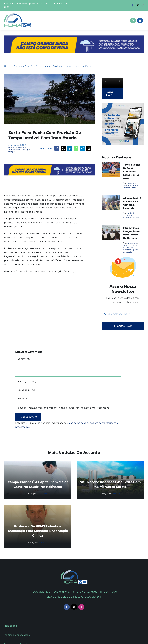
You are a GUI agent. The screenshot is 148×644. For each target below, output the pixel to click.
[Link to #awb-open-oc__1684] (140, 21)
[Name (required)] (68, 381)
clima (11, 147)
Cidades (43, 494)
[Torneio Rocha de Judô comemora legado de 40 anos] (111, 164)
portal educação (131, 251)
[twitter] (138, 5)
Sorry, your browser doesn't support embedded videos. (112, 83)
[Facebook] (57, 148)
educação (128, 245)
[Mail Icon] (74, 571)
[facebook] (133, 5)
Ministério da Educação (129, 249)
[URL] (68, 398)
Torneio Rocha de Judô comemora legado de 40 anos (132, 172)
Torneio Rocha (130, 188)
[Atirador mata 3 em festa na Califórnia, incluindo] (111, 197)
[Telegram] (82, 148)
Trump (136, 218)
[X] (63, 148)
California (128, 215)
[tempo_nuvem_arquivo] (50, 75)
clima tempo (14, 150)
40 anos (132, 183)
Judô (135, 185)
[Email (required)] (68, 390)
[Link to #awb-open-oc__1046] (133, 21)
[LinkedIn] (70, 148)
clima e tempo (22, 147)
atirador (132, 213)
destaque (26, 150)
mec (135, 245)
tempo (12, 152)
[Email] (89, 148)
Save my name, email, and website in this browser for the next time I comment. (64, 408)
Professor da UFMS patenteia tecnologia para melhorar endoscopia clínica (38, 531)
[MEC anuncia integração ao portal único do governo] (111, 227)
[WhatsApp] (76, 148)
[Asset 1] (18, 14)
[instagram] (143, 5)
